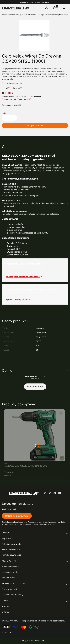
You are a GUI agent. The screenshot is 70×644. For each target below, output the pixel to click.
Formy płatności (9, 589)
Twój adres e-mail (9, 509)
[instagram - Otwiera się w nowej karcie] (50, 493)
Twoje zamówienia (11, 567)
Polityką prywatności (47, 524)
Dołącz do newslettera (17, 516)
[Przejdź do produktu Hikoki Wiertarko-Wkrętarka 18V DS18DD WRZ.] (34, 435)
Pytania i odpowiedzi (12, 544)
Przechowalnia (9, 578)
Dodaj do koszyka (35, 126)
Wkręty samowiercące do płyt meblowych (54, 15)
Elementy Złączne (30, 15)
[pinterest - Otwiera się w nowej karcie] (45, 493)
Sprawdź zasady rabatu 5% (19, 299)
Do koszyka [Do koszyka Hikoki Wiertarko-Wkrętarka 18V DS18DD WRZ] (62, 458)
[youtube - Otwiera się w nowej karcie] (60, 493)
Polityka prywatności (12, 555)
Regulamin (32, 522)
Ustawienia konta (10, 572)
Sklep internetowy (32, 641)
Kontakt (5, 606)
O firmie (6, 612)
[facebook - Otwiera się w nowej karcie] (55, 493)
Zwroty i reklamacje (11, 549)
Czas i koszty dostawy (13, 595)
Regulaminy (7, 539)
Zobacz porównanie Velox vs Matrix (23, 277)
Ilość (4, 113)
